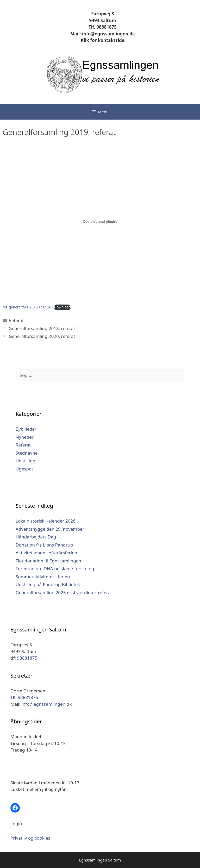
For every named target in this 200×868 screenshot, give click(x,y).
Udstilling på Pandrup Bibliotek (48, 584)
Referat (16, 320)
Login (16, 824)
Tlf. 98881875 (103, 27)
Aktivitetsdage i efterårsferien (46, 553)
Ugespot (24, 469)
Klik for (89, 40)
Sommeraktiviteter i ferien (43, 577)
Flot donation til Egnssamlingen (48, 561)
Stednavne (27, 453)
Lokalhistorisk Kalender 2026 (46, 521)
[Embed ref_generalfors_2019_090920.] (100, 221)
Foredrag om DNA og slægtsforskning (55, 569)
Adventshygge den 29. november (50, 529)
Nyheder (25, 437)
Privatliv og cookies (30, 838)
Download (62, 307)
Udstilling (26, 461)
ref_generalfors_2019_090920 (27, 307)
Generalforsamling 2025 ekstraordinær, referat (64, 593)
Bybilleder (26, 429)
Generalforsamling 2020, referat (42, 336)
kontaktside (111, 40)
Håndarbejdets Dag (36, 537)
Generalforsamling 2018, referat (42, 328)
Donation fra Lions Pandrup (44, 545)
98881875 (27, 658)
